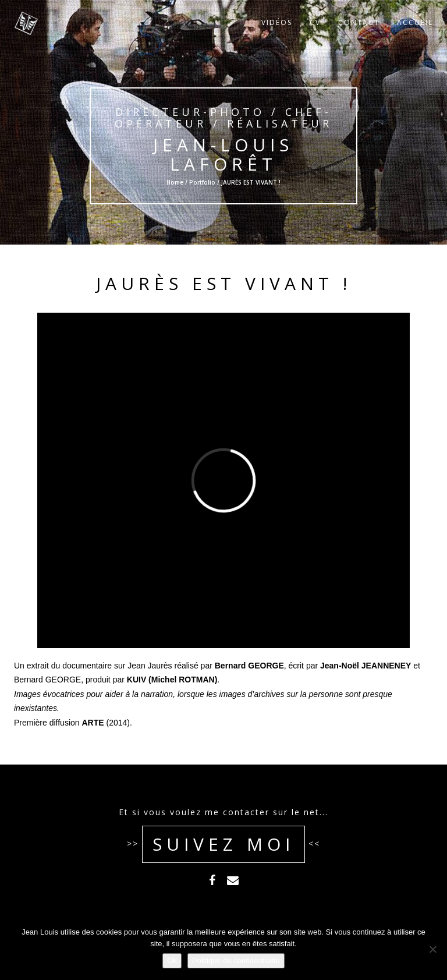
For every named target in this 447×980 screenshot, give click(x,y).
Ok (172, 960)
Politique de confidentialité (236, 960)
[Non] (432, 949)
